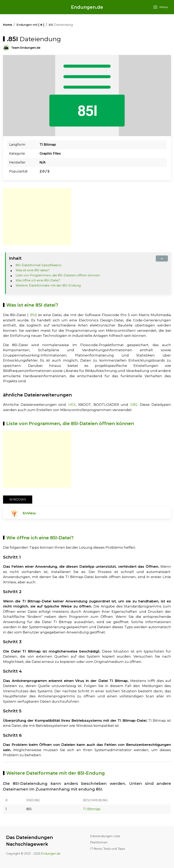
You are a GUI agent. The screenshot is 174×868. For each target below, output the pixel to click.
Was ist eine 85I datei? (33, 270)
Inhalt (15, 258)
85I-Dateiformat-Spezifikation (39, 265)
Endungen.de (87, 7)
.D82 (134, 405)
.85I (33, 315)
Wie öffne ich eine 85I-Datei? (38, 280)
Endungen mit (30, 25)
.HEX (72, 405)
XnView (29, 513)
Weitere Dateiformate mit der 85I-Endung (48, 285)
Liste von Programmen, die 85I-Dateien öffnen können (58, 275)
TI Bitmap (92, 809)
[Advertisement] (37, 216)
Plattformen (99, 842)
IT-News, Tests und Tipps (107, 849)
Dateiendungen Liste (105, 836)
